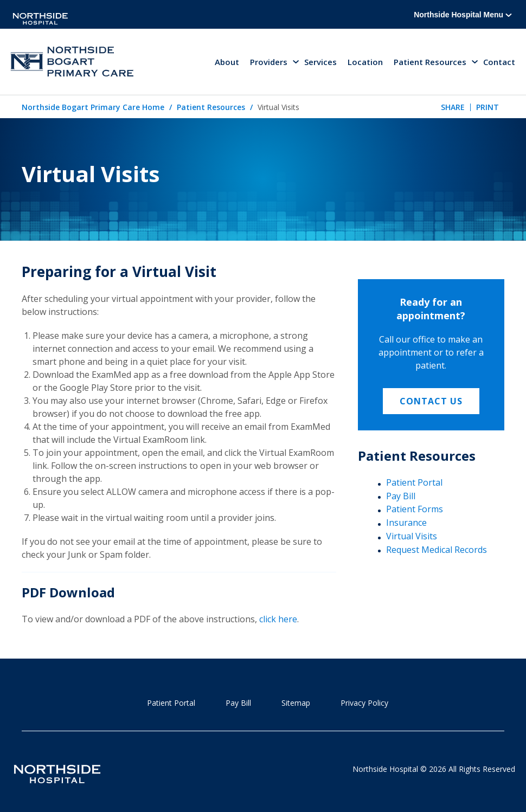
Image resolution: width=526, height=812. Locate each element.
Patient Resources (211, 107)
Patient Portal (414, 482)
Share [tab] (453, 107)
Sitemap (296, 703)
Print (487, 107)
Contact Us (431, 401)
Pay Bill (401, 496)
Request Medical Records (437, 550)
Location (365, 62)
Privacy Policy (364, 703)
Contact (499, 62)
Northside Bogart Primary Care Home (93, 107)
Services (320, 62)
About (227, 62)
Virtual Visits (412, 536)
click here (278, 619)
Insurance (406, 523)
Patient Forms (415, 509)
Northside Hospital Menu (463, 15)
